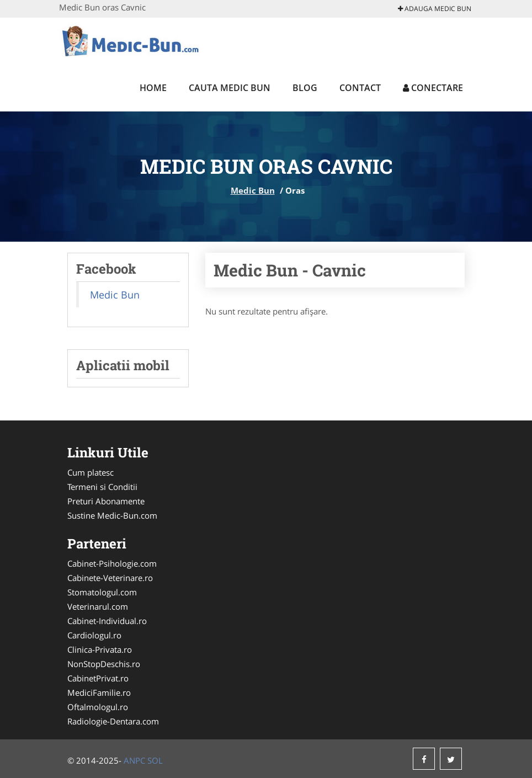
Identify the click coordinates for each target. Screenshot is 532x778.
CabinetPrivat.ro (98, 678)
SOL (155, 760)
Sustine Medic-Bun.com (112, 515)
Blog (305, 88)
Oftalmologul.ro (98, 707)
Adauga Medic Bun (435, 9)
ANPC (134, 760)
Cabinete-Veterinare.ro (110, 578)
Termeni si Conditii (102, 487)
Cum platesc (91, 472)
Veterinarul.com (98, 606)
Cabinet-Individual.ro (107, 621)
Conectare (433, 88)
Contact (360, 88)
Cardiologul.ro (94, 635)
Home (153, 88)
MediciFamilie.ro (99, 692)
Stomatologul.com (102, 592)
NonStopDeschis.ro (104, 664)
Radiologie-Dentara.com (113, 721)
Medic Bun (253, 190)
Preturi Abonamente (106, 501)
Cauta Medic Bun (230, 88)
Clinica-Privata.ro (100, 649)
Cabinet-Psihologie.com (112, 563)
